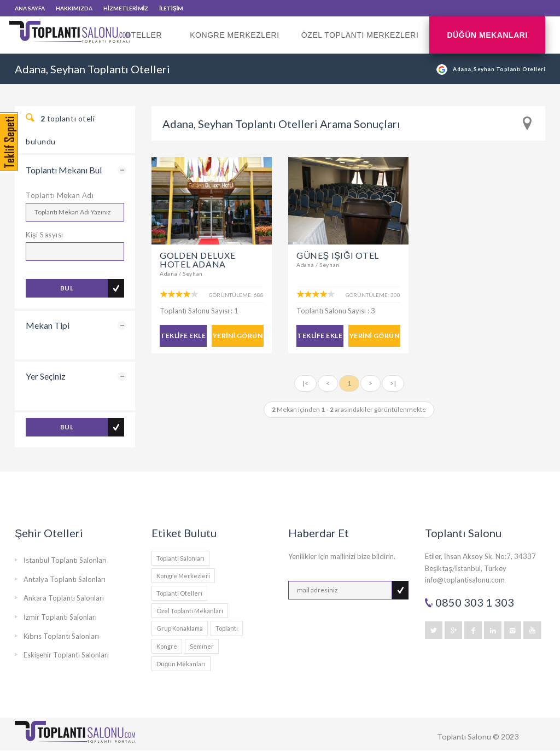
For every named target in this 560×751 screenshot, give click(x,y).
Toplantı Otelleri (179, 593)
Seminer (202, 646)
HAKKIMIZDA (74, 8)
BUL (67, 288)
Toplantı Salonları (180, 558)
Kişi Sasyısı (45, 235)
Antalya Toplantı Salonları (65, 579)
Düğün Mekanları (487, 35)
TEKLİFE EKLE (183, 336)
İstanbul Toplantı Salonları (65, 560)
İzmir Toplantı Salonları (60, 617)
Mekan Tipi (48, 325)
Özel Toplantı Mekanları (190, 611)
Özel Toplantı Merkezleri (360, 35)
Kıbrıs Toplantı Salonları (61, 636)
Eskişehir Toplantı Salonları (66, 655)
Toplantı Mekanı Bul (64, 170)
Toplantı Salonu (464, 737)
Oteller (146, 42)
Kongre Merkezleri (235, 35)
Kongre (167, 646)
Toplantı (227, 628)
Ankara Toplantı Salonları (64, 598)
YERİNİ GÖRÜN (238, 336)
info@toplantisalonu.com (465, 580)
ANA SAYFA (30, 8)
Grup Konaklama (180, 628)
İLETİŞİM (171, 8)
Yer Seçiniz (46, 376)
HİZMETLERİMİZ (126, 8)
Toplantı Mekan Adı (60, 195)
